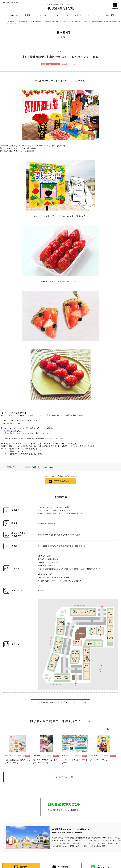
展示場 (27, 15)
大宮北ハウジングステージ (50, 64)
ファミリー (75, 64)
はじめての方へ (13, 15)
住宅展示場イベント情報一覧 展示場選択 (46, 22)
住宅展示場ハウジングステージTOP (18, 22)
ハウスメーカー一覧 (61, 15)
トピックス (92, 15)
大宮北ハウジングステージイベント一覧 (75, 22)
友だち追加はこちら (12, 423)
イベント (78, 15)
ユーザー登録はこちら (13, 431)
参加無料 (65, 64)
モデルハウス (41, 15)
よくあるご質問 (109, 15)
